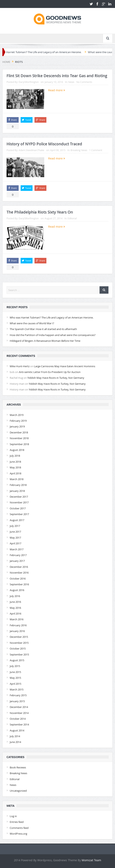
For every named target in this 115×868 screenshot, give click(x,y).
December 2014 (19, 707)
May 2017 (15, 538)
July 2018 (15, 456)
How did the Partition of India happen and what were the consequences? (53, 335)
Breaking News (79, 150)
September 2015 (19, 654)
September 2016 (19, 584)
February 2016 (18, 625)
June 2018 (15, 462)
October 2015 (18, 649)
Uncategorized (18, 791)
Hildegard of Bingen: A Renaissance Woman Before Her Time (45, 341)
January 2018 (17, 491)
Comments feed (19, 828)
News (71, 82)
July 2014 (15, 736)
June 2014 (15, 742)
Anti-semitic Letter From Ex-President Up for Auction (50, 372)
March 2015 (17, 689)
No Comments (84, 82)
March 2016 (17, 619)
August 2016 (17, 590)
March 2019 (17, 415)
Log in (13, 816)
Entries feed (17, 822)
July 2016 (15, 596)
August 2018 (17, 450)
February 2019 (18, 421)
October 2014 (18, 719)
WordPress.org (18, 834)
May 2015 (15, 678)
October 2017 (18, 508)
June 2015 (15, 672)
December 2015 (19, 637)
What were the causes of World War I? (32, 323)
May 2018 (15, 467)
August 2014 (17, 730)
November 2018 (19, 438)
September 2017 (19, 514)
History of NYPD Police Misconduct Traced (44, 144)
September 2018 (19, 444)
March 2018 (17, 479)
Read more (57, 90)
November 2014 (19, 713)
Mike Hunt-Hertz (20, 366)
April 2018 (15, 473)
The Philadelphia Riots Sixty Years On (40, 212)
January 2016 (17, 631)
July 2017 (15, 526)
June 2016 (15, 602)
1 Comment (96, 150)
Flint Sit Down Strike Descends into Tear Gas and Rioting (57, 76)
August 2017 (17, 520)
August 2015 (17, 660)
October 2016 (18, 579)
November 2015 (19, 643)
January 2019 (17, 426)
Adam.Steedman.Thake (31, 150)
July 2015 (15, 666)
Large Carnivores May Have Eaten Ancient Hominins (65, 366)
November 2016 (19, 573)
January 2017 (17, 561)
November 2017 (19, 502)
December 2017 (19, 497)
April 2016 (15, 614)
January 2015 (17, 701)
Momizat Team (91, 860)
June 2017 (15, 532)
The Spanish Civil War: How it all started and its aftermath (43, 329)
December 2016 (19, 567)
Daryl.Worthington (29, 82)
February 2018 (18, 485)
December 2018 (19, 432)
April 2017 (15, 543)
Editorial (72, 218)
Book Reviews (18, 767)
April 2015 (15, 684)
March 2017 (17, 549)
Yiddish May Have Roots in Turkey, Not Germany (56, 378)
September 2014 (19, 724)
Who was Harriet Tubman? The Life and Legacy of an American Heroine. (52, 317)
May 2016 (15, 608)
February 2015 (18, 695)
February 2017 (18, 555)
